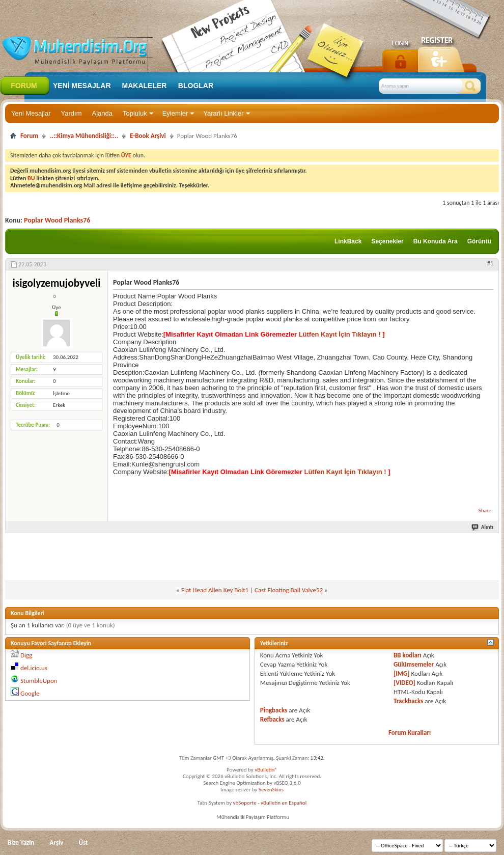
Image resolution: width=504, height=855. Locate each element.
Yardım (72, 113)
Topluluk (135, 113)
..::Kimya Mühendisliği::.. (84, 136)
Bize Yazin (21, 843)
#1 (490, 263)
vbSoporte (245, 803)
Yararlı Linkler (223, 113)
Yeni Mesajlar (31, 113)
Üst (83, 843)
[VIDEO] (404, 683)
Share (485, 511)
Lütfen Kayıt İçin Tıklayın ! (340, 334)
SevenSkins (271, 790)
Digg (26, 655)
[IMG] (402, 673)
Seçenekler (387, 241)
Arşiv (57, 843)
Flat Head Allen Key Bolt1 (215, 590)
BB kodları (408, 655)
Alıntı (483, 527)
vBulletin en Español (284, 803)
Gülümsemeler (414, 664)
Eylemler (175, 113)
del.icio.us (34, 668)
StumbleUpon (39, 681)
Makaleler (145, 86)
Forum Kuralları (410, 733)
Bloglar (196, 86)
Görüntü (479, 241)
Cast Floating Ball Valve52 (289, 590)
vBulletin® (266, 770)
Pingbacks (274, 710)
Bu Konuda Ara (436, 241)
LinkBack (348, 241)
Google (30, 693)
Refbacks (272, 719)
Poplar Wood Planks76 (57, 220)
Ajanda (102, 113)
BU (31, 178)
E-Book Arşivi (148, 136)
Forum (24, 86)
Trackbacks (408, 701)
